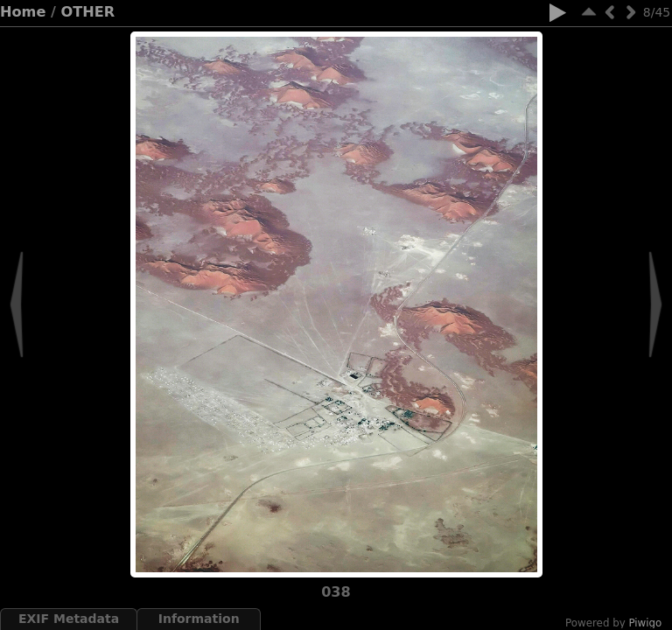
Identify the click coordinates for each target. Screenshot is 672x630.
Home (23, 12)
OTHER (88, 12)
